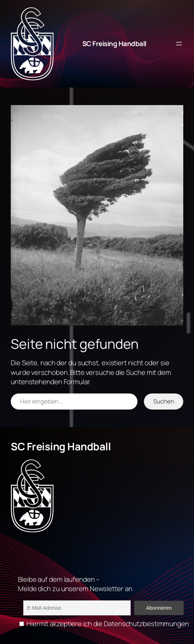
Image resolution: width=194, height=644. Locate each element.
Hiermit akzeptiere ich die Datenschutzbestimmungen (104, 624)
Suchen (164, 401)
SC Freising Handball (114, 44)
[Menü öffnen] (179, 44)
